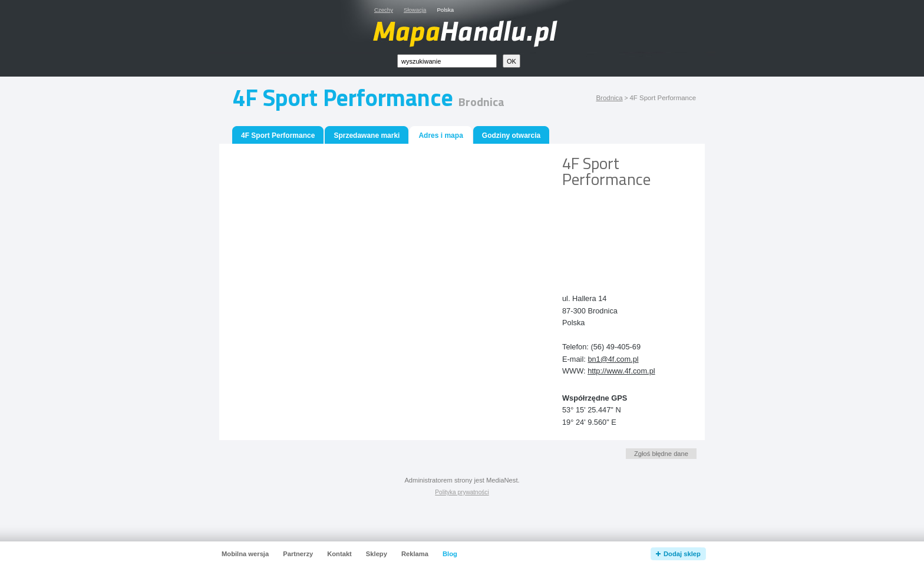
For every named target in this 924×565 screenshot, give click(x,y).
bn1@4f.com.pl (613, 359)
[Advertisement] (615, 232)
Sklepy (377, 554)
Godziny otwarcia (511, 136)
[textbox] (447, 61)
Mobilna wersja (245, 554)
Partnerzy (298, 554)
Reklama (415, 554)
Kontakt (339, 554)
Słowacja (415, 10)
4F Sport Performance (278, 136)
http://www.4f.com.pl (621, 371)
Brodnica (609, 98)
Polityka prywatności (462, 492)
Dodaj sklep (682, 554)
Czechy (384, 10)
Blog (450, 554)
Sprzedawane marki (367, 136)
